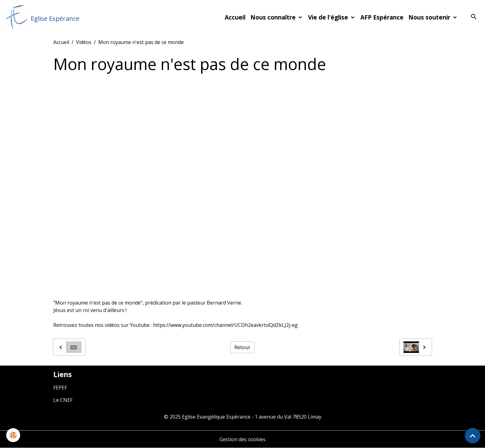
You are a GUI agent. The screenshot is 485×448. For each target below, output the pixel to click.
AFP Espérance (382, 17)
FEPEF (60, 388)
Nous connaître (274, 17)
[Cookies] (13, 435)
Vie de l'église (329, 17)
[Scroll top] (473, 436)
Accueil (235, 17)
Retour (242, 347)
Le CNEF (63, 400)
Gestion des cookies (242, 439)
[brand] (42, 17)
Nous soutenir (430, 17)
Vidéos (84, 42)
